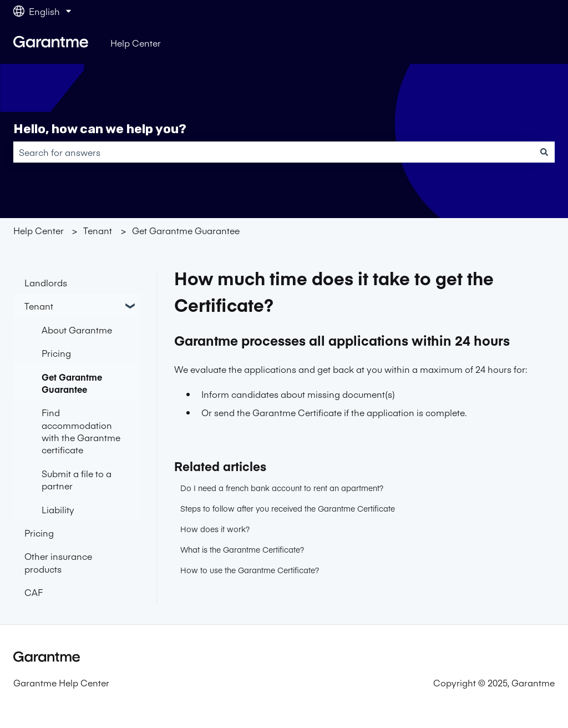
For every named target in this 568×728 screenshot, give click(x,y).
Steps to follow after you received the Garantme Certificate (288, 508)
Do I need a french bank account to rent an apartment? (282, 488)
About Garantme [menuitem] (77, 330)
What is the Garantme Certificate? (242, 549)
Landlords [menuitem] (46, 282)
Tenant (98, 230)
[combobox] (273, 152)
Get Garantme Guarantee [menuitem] (72, 383)
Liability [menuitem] (58, 509)
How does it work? (215, 529)
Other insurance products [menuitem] (58, 562)
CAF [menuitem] (34, 592)
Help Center (136, 43)
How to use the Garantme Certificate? (250, 570)
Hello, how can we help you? (100, 129)
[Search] (544, 152)
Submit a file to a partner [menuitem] (77, 479)
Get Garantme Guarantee (186, 230)
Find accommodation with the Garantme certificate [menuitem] (81, 431)
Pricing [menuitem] (56, 353)
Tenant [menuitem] (39, 306)
